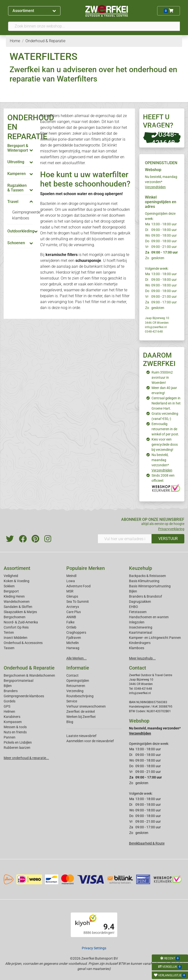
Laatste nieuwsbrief (81, 736)
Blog (70, 722)
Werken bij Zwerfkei (81, 717)
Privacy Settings (94, 948)
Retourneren (76, 686)
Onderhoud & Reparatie (29, 668)
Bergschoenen (15, 617)
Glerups (72, 596)
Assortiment (34, 11)
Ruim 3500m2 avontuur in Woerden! (162, 377)
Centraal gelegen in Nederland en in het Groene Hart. (166, 403)
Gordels (10, 701)
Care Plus (74, 612)
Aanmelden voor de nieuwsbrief (90, 741)
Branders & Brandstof (146, 596)
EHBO (134, 607)
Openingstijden (78, 681)
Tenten (9, 632)
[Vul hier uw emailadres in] (125, 539)
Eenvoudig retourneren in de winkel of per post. (165, 429)
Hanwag (73, 648)
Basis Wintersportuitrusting (150, 586)
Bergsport (11, 591)
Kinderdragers (140, 643)
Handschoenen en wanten (149, 617)
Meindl (71, 576)
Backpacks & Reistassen (147, 576)
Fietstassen (138, 612)
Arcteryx (73, 607)
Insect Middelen (16, 638)
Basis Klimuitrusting (144, 581)
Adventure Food (78, 586)
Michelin (73, 643)
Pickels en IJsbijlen (18, 742)
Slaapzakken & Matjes (20, 612)
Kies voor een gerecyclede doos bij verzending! (165, 444)
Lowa (71, 581)
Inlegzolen (137, 622)
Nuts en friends (15, 732)
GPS (7, 706)
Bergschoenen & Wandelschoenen (29, 675)
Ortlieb (71, 627)
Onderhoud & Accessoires (23, 643)
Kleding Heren (14, 596)
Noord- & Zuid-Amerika (21, 622)
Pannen (10, 737)
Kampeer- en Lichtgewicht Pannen (155, 638)
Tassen (9, 648)
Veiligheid (11, 576)
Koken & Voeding (17, 581)
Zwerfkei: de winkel (81, 712)
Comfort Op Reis (16, 627)
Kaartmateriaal (141, 632)
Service (72, 701)
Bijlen (133, 591)
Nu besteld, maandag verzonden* (161, 182)
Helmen (9, 712)
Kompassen (13, 722)
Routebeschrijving (80, 696)
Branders (11, 691)
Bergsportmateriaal (18, 681)
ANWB (71, 617)
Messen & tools (15, 727)
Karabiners (12, 717)
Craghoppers (76, 632)
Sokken (9, 586)
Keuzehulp (141, 568)
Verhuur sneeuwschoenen (86, 706)
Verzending (75, 691)
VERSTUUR (168, 539)
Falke (70, 622)
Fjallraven (74, 638)
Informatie (78, 668)
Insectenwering (141, 627)
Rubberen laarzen (17, 748)
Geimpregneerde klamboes (24, 696)
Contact (72, 675)
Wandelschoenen (17, 602)
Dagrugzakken (140, 602)
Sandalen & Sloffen (18, 607)
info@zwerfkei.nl (156, 327)
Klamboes (137, 648)
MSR (70, 591)
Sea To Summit (78, 602)
